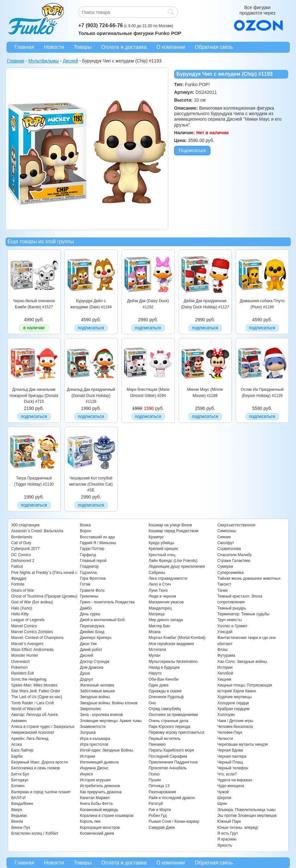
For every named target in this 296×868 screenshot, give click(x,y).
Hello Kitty (20, 614)
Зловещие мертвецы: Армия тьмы (111, 721)
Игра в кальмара (95, 739)
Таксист (224, 584)
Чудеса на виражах (235, 780)
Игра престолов (94, 744)
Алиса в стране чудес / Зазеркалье (43, 727)
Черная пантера (232, 756)
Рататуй (156, 804)
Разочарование (162, 792)
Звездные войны (95, 697)
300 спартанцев (25, 525)
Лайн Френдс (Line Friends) (173, 561)
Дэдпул (86, 679)
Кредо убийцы (161, 543)
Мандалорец (160, 608)
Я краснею (227, 839)
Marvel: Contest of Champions (37, 638)
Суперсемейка (230, 573)
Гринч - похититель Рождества (107, 602)
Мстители (157, 650)
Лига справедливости (168, 578)
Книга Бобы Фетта (96, 804)
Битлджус (20, 780)
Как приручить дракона (101, 792)
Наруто (155, 673)
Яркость (225, 845)
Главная (24, 47)
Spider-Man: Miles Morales (35, 685)
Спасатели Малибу (234, 555)
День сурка (90, 614)
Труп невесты (229, 620)
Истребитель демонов (100, 786)
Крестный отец (162, 555)
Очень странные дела (168, 721)
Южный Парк (229, 821)
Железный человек (97, 685)
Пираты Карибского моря (171, 750)
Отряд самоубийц (165, 709)
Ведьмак (19, 816)
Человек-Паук (230, 732)
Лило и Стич (160, 584)
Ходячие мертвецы (234, 697)
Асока (17, 744)
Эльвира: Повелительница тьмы (246, 810)
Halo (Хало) (22, 608)
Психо (154, 774)
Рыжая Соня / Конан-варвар (174, 821)
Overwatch (21, 662)
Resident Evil (23, 673)
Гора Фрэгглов (93, 578)
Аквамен (19, 721)
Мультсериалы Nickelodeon (173, 662)
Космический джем (97, 833)
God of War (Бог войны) (32, 602)
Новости (54, 47)
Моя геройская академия (171, 644)
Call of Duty (21, 543)
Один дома (158, 685)
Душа (85, 673)
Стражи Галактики (234, 561)
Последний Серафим (168, 756)
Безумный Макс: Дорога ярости (40, 762)
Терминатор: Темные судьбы (243, 614)
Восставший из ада (97, 537)
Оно (152, 703)
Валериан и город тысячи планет (41, 792)
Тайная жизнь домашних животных (249, 578)
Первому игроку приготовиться (176, 732)
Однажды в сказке (165, 691)
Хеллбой (225, 673)
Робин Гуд (158, 816)
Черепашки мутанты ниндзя (243, 744)
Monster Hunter (25, 655)
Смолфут (226, 543)
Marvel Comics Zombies (32, 632)
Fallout (17, 566)
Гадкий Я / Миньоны (98, 543)
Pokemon (20, 667)
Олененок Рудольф (166, 697)
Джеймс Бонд (92, 632)
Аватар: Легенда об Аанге (35, 715)
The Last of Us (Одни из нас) (37, 697)
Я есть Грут (228, 833)
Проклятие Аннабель (167, 768)
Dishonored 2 (23, 561)
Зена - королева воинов (101, 715)
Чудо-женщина (231, 786)
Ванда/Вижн (22, 804)
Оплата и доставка (124, 47)
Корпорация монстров (100, 828)
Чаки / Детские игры (235, 721)
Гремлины (89, 596)
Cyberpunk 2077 (26, 549)
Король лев (90, 821)
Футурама (226, 655)
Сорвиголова (229, 549)
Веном (17, 821)
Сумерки (225, 566)
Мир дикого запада (166, 620)
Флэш (222, 650)
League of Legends (28, 620)
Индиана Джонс (94, 768)
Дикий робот (91, 650)
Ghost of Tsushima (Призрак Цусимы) (44, 596)
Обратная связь (214, 47)
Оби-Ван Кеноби (163, 679)
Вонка (85, 525)
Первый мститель (164, 739)
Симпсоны (227, 531)
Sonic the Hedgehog (29, 679)
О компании (171, 47)
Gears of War (23, 590)
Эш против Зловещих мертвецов (247, 816)
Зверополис (90, 709)
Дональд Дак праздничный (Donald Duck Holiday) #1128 (91, 396)
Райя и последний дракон (172, 798)
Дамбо (86, 608)
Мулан (154, 655)
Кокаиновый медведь (99, 810)
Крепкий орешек (163, 549)
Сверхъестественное (236, 525)
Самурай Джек (162, 828)
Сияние (224, 537)
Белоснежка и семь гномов (36, 768)
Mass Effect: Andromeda (33, 650)
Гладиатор (89, 566)
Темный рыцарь (232, 608)
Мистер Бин (159, 626)
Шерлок (224, 798)
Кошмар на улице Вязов (170, 525)
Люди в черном (162, 596)
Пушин (155, 780)
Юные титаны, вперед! (238, 828)
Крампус (156, 537)
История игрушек (95, 780)
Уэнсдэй (225, 632)
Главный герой (93, 561)
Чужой (223, 792)
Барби (17, 756)
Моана (154, 632)
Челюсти (225, 739)
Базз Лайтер (23, 750)
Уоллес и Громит (232, 626)
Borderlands (22, 537)
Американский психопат (33, 732)
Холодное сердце (233, 703)
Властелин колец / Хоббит (35, 833)
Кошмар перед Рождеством (173, 531)
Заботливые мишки (97, 691)
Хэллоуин (226, 715)
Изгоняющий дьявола (99, 762)
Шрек (222, 804)
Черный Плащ (230, 762)
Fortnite (18, 584)
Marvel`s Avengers (27, 644)
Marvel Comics (24, 626)
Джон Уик (88, 644)
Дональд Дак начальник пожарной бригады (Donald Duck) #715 (34, 396)
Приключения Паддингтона (173, 762)
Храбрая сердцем (233, 709)
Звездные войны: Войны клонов (109, 703)
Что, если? (227, 774)
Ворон (85, 531)
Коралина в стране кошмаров (107, 816)
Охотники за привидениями (173, 715)
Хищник (224, 679)
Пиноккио (157, 744)
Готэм (85, 584)
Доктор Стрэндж (95, 662)
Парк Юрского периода (169, 727)
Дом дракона (91, 667)
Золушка (88, 732)
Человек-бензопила (235, 727)
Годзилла (88, 573)
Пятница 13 (159, 786)
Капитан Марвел (95, 798)
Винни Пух (21, 828)
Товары (83, 47)
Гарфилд (88, 555)
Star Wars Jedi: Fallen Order (36, 691)
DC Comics (21, 555)
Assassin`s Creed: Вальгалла (37, 531)
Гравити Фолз (92, 590)
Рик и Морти (160, 810)
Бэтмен (18, 786)
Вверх (17, 810)
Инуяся (86, 774)
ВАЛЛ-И (18, 798)
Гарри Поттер (92, 549)
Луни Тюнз (158, 590)
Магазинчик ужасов (166, 602)
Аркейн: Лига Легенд (30, 739)
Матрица (156, 614)
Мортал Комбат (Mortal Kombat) (177, 638)
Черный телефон (233, 768)
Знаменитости (93, 727)
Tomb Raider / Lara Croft (33, 703)
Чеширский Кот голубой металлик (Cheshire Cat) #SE (91, 484)
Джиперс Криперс (96, 638)
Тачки (222, 590)
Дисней (86, 655)
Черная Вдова (230, 750)
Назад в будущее (164, 667)
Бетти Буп (20, 774)
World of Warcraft (26, 709)
